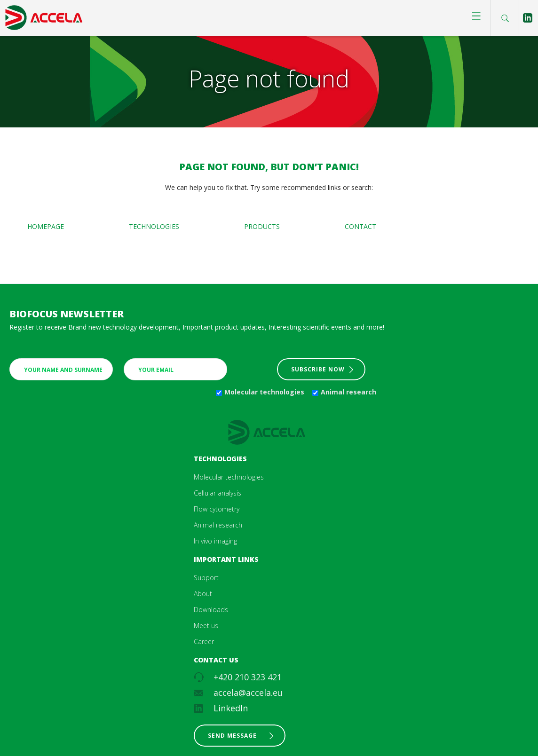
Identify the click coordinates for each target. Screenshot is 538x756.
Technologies (154, 226)
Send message (232, 736)
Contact (360, 226)
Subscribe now (318, 369)
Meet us (206, 626)
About (203, 594)
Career (204, 642)
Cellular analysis (218, 493)
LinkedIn (231, 708)
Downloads (211, 610)
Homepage (46, 226)
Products (262, 226)
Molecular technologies (264, 392)
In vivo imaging (215, 541)
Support (206, 578)
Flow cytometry (217, 509)
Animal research (348, 392)
